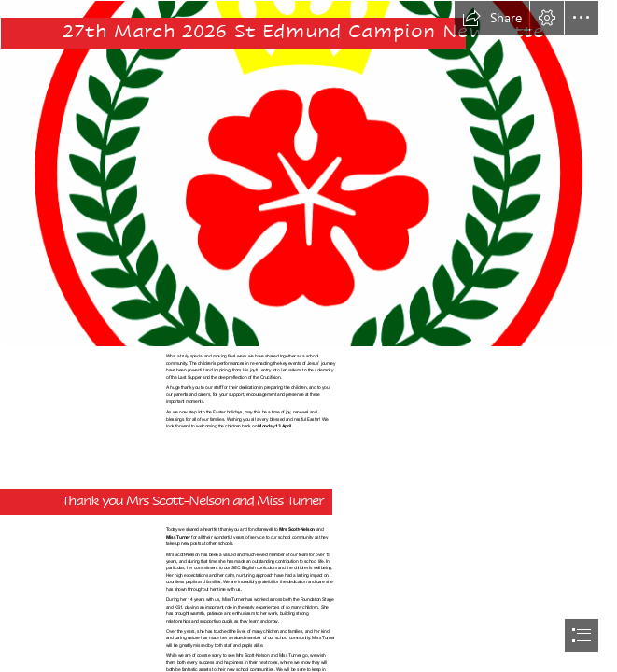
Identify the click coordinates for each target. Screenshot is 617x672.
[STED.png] (308, 174)
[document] (308, 336)
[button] (492, 18)
